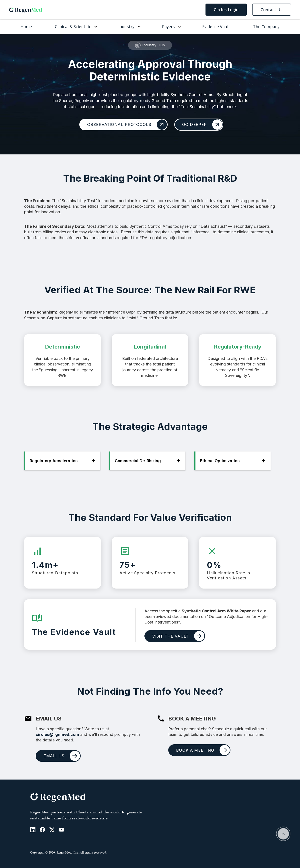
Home (26, 27)
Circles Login (226, 10)
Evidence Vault (216, 27)
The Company (266, 27)
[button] (75, 27)
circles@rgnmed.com (57, 734)
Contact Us (271, 10)
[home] (26, 9)
